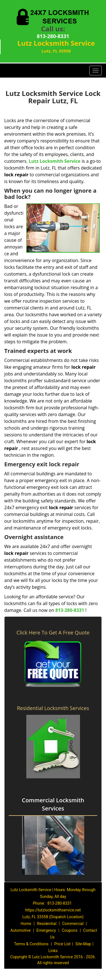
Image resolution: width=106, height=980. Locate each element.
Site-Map (83, 944)
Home (26, 924)
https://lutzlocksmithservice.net (53, 910)
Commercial (73, 924)
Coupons (70, 930)
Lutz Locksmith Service (55, 161)
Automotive (21, 930)
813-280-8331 (53, 36)
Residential (47, 924)
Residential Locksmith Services (53, 708)
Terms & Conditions (31, 944)
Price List (62, 944)
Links (53, 951)
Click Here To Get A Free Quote (53, 632)
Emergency (46, 930)
